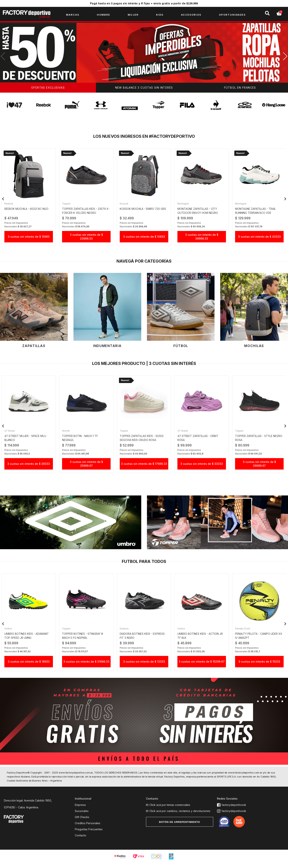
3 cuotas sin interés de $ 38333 (29, 466)
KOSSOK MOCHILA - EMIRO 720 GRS (144, 210)
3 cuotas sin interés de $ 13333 (144, 665)
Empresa (80, 810)
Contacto (81, 841)
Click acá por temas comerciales (170, 810)
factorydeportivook (233, 810)
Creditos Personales (88, 829)
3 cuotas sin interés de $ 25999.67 (86, 466)
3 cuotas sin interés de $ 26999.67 (259, 466)
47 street (11, 433)
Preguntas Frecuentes (89, 835)
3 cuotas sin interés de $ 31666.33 (86, 665)
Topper (67, 205)
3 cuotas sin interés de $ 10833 (144, 238)
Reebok (10, 205)
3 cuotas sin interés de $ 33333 (202, 466)
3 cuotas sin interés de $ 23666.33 (86, 238)
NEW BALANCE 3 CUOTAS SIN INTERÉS (144, 90)
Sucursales (82, 816)
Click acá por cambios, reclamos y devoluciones (180, 816)
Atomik (67, 433)
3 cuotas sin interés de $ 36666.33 (202, 238)
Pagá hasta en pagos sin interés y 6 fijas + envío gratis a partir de (144, 3)
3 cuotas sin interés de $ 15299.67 (202, 665)
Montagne (184, 205)
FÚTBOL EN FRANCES (240, 90)
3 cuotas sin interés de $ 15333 (259, 665)
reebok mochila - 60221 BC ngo (28, 210)
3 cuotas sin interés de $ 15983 (29, 238)
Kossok (125, 205)
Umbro (9, 632)
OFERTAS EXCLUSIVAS (48, 90)
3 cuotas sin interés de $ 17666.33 (144, 466)
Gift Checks (82, 823)
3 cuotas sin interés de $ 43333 (259, 238)
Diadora (125, 632)
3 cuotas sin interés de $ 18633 (29, 665)
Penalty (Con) (244, 632)
